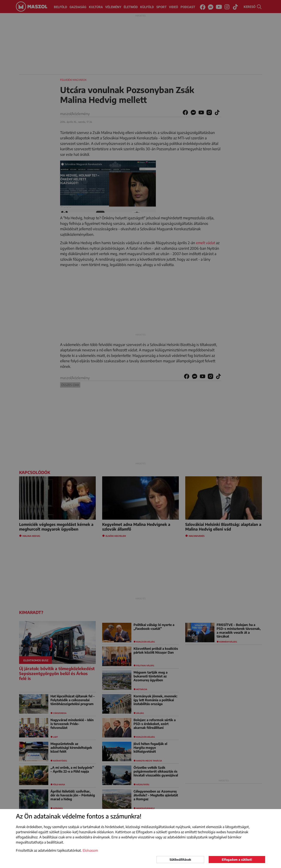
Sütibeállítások (180, 860)
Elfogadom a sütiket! (237, 860)
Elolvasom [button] (90, 850)
